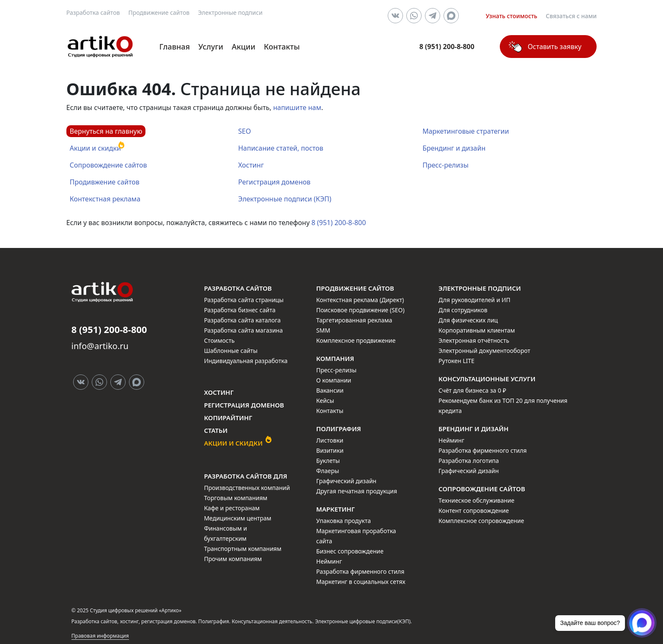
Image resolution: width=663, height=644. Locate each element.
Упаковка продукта (344, 521)
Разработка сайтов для (245, 476)
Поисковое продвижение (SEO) (360, 310)
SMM (323, 330)
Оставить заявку (555, 47)
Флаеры (328, 471)
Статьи (216, 430)
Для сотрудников (463, 310)
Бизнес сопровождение (350, 551)
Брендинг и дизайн (454, 148)
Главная (175, 47)
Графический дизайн (346, 481)
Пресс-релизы (445, 165)
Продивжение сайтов (105, 182)
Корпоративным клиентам (477, 330)
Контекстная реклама (105, 199)
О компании (334, 380)
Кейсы (325, 400)
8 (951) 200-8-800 (338, 223)
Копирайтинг (228, 418)
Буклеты (328, 461)
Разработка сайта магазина (243, 330)
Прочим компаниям (233, 559)
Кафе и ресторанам (232, 508)
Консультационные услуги (487, 379)
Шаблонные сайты (231, 351)
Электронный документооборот (484, 351)
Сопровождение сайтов (108, 165)
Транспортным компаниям (242, 549)
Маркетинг (336, 509)
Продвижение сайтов (159, 12)
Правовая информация (100, 636)
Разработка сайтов (93, 12)
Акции (244, 47)
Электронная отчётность (474, 340)
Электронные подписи (230, 12)
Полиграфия (339, 429)
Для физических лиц (468, 320)
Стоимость (219, 340)
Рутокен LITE (456, 361)
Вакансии (330, 390)
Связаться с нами (571, 16)
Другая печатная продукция (357, 491)
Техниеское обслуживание (476, 500)
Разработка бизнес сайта (240, 310)
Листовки (330, 440)
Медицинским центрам (237, 518)
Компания (335, 358)
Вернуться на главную (106, 131)
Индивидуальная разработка (246, 361)
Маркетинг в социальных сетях (361, 582)
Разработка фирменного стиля (360, 571)
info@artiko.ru (100, 346)
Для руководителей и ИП (474, 300)
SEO (244, 131)
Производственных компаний (247, 488)
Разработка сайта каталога (242, 320)
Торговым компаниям (236, 498)
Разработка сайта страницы (244, 300)
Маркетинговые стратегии (466, 131)
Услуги (211, 47)
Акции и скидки (95, 148)
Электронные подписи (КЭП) (285, 199)
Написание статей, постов (281, 148)
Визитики (330, 450)
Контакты (282, 47)
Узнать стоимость (512, 16)
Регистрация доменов (274, 182)
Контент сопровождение (474, 511)
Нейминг (329, 561)
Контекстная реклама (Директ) (360, 300)
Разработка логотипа (469, 461)
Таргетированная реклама (354, 320)
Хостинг (251, 165)
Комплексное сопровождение (481, 521)
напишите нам (297, 107)
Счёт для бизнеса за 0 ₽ (472, 390)
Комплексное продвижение (356, 340)
